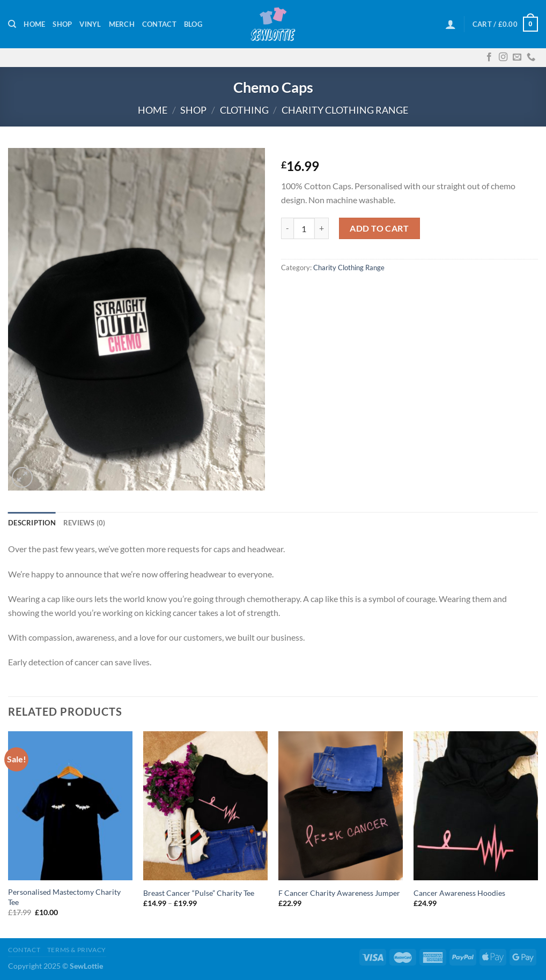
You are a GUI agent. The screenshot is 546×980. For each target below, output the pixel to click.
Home (34, 24)
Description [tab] (32, 523)
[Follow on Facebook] (489, 57)
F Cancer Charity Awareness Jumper (339, 893)
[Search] (12, 24)
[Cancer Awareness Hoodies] (476, 806)
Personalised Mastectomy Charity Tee (64, 897)
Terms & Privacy (77, 950)
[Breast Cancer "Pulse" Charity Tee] (205, 806)
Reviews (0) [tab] (84, 523)
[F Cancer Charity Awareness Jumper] (341, 806)
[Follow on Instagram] (503, 57)
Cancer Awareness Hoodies (459, 893)
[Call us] (531, 57)
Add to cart (379, 228)
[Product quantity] (304, 228)
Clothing (244, 110)
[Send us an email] (517, 57)
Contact (159, 24)
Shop (62, 24)
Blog (193, 24)
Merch (122, 24)
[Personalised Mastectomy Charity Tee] (70, 806)
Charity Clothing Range (345, 110)
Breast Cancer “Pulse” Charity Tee (199, 893)
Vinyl (90, 24)
